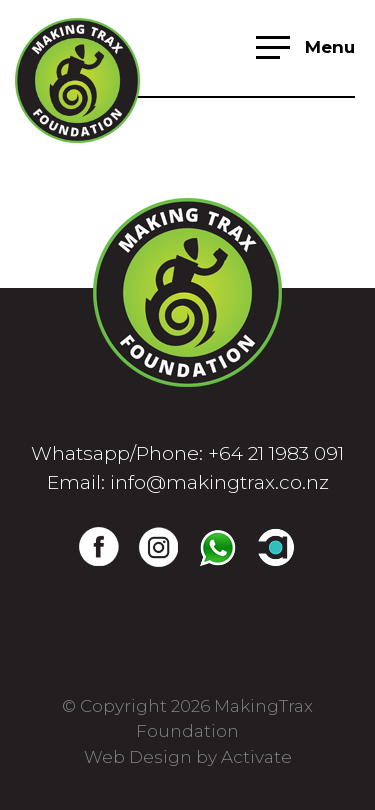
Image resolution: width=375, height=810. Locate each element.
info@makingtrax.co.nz (219, 482)
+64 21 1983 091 (276, 453)
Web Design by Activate (188, 757)
